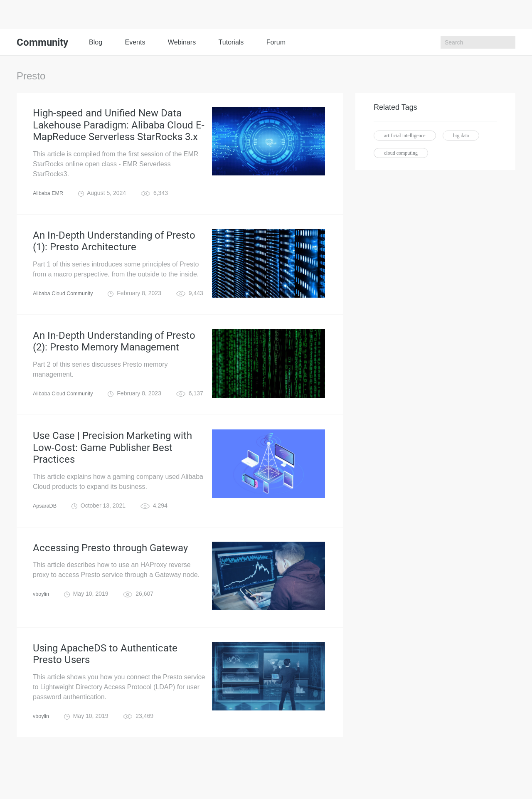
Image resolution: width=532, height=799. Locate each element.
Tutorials (231, 42)
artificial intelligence (405, 136)
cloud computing (401, 153)
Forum (276, 42)
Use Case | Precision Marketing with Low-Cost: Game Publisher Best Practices (112, 474)
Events (135, 42)
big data (461, 136)
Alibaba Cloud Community (66, 308)
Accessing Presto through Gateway (110, 580)
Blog (96, 42)
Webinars (182, 42)
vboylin (42, 628)
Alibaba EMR (50, 202)
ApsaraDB (46, 536)
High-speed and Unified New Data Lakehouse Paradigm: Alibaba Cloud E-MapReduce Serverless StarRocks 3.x (119, 130)
